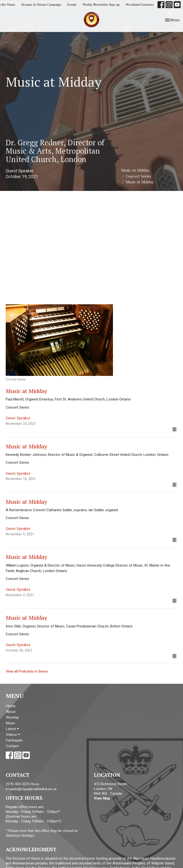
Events (72, 5)
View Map (102, 798)
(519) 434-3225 (18, 784)
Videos (13, 735)
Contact (12, 746)
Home (11, 706)
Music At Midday (135, 170)
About (11, 712)
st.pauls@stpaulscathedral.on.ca (31, 789)
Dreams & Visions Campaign (41, 5)
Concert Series (138, 176)
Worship (12, 717)
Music (11, 723)
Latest (13, 729)
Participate (14, 740)
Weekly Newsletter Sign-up (101, 5)
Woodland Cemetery (140, 5)
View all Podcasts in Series (27, 671)
